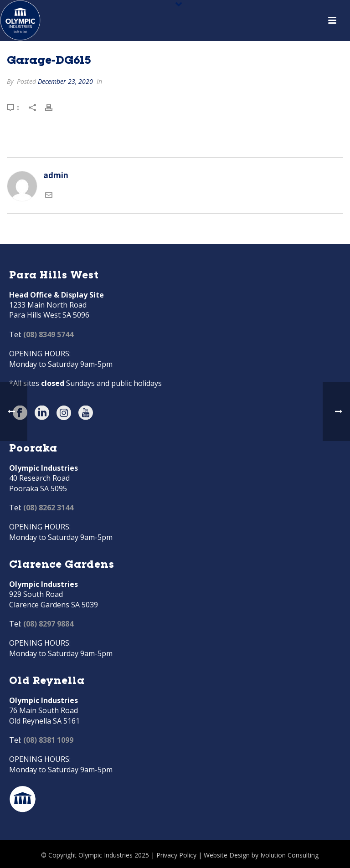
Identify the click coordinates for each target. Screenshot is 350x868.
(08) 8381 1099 (48, 740)
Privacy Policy (176, 855)
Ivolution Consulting (289, 855)
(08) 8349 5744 (48, 334)
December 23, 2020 (65, 81)
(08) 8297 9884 (48, 624)
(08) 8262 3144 (48, 508)
